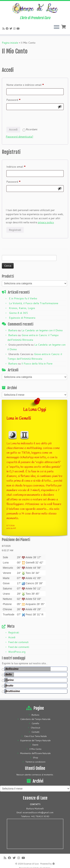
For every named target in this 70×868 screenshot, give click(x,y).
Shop (35, 758)
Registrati (15, 230)
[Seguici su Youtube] (19, 29)
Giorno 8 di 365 (18, 313)
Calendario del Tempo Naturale (35, 719)
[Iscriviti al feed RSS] (4, 29)
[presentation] (34, 119)
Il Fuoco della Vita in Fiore (37, 364)
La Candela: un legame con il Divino (42, 330)
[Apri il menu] (57, 27)
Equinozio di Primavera (22, 318)
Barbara (13, 330)
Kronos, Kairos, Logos (22, 308)
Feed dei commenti (19, 647)
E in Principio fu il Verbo (23, 298)
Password (19, 99)
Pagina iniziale (10, 43)
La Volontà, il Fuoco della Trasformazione (34, 303)
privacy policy (46, 222)
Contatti (35, 732)
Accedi (13, 130)
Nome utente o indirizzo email (30, 84)
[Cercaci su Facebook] (8, 29)
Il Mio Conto (35, 749)
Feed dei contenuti (18, 642)
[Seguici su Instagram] (15, 29)
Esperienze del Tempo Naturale (35, 741)
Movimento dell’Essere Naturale (35, 753)
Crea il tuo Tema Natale (35, 736)
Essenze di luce (31, 864)
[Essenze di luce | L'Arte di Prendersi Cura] (35, 8)
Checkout (35, 728)
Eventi (35, 745)
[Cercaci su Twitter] (11, 29)
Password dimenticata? (20, 137)
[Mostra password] (60, 107)
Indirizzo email (21, 166)
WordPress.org (17, 652)
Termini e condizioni (35, 762)
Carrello (35, 723)
